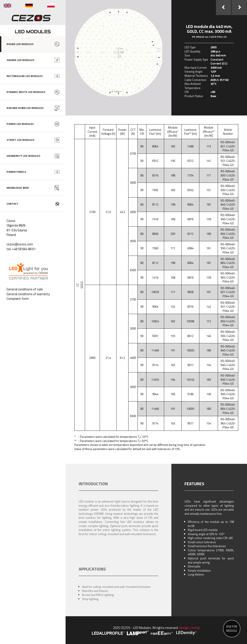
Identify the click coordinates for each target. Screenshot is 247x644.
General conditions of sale (25, 289)
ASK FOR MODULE (232, 629)
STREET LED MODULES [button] (20, 140)
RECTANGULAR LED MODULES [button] (25, 76)
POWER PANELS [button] (16, 172)
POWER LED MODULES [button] (20, 124)
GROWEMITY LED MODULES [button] (23, 156)
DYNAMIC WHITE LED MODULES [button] (26, 92)
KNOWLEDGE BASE (18, 188)
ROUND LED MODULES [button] (20, 44)
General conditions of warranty (28, 294)
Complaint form (18, 299)
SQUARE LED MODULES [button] (20, 60)
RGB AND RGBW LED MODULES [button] (25, 108)
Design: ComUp (189, 628)
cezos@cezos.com (20, 244)
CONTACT (12, 204)
